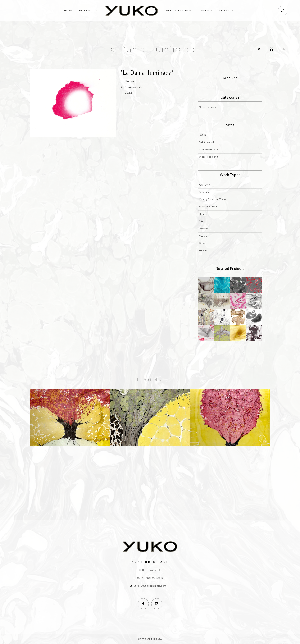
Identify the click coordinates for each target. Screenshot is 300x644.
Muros (203, 236)
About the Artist (181, 10)
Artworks (205, 192)
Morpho (204, 229)
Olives (203, 243)
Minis (202, 221)
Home (69, 10)
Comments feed (209, 149)
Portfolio (88, 10)
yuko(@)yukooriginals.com (150, 586)
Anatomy (204, 185)
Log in (203, 135)
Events (207, 10)
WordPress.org (208, 157)
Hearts (203, 214)
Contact (226, 10)
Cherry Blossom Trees (213, 199)
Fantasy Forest (208, 207)
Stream (203, 250)
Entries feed (206, 142)
